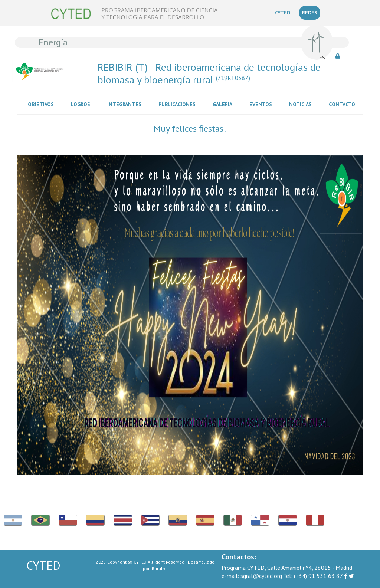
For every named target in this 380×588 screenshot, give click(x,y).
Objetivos (42, 104)
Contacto (343, 104)
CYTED (284, 12)
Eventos (262, 104)
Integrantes (126, 104)
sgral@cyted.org (252, 576)
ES (322, 58)
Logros (82, 104)
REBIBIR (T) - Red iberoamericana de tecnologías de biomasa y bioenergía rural (209, 73)
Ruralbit (160, 569)
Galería (224, 104)
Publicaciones (178, 104)
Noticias (302, 104)
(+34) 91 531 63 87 (313, 576)
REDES (310, 13)
